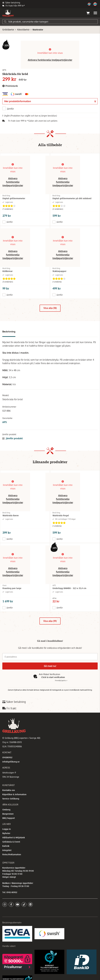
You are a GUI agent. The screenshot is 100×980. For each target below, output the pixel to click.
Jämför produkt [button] (12, 438)
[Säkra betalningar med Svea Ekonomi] (17, 933)
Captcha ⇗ (61, 680)
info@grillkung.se (11, 762)
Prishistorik (10, 86)
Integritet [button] (7, 850)
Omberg (6, 810)
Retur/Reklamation (12, 854)
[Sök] (50, 22)
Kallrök (6, 846)
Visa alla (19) (50, 621)
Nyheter (6, 833)
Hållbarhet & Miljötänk (14, 837)
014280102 (7, 757)
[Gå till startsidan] (8, 13)
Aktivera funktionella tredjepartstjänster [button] (50, 60)
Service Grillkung (11, 799)
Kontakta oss (9, 790)
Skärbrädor (38, 30)
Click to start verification (53, 677)
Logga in (7, 829)
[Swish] (49, 933)
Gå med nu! (50, 666)
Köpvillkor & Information (14, 794)
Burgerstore (8, 814)
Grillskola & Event (11, 842)
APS (5, 422)
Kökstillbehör (23, 30)
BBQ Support (9, 818)
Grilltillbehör (8, 30)
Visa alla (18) (50, 308)
